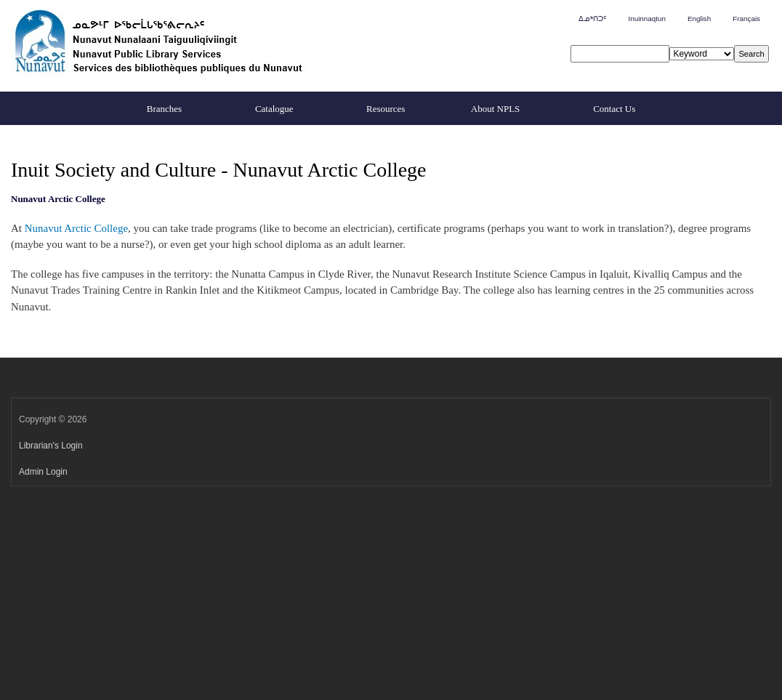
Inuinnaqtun (646, 19)
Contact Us (614, 109)
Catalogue (274, 109)
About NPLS (496, 109)
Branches (164, 109)
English (699, 19)
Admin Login (43, 472)
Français (746, 19)
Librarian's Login (51, 446)
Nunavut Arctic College (76, 228)
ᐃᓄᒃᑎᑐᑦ (592, 19)
